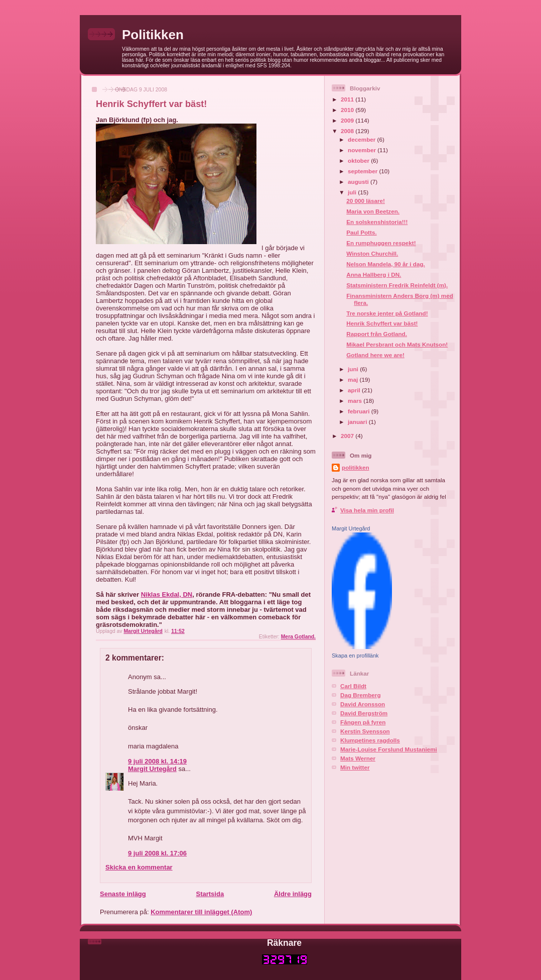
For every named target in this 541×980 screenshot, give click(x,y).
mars (356, 401)
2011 (348, 99)
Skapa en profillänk (355, 656)
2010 (348, 110)
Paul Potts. (361, 232)
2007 (348, 436)
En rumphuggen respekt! (381, 243)
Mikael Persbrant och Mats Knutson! (397, 344)
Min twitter (355, 767)
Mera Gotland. (298, 637)
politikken (356, 467)
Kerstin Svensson (365, 731)
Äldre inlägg (293, 894)
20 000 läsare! (366, 201)
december (362, 139)
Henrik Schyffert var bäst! (382, 323)
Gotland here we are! (375, 355)
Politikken (153, 35)
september (363, 171)
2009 (348, 120)
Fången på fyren (363, 722)
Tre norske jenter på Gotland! (387, 313)
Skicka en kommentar (139, 867)
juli (353, 192)
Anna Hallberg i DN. (374, 275)
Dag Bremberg (361, 695)
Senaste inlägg (123, 894)
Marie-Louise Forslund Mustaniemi (389, 749)
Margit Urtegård (152, 769)
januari (358, 422)
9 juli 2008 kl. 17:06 (157, 853)
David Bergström (364, 713)
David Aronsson (363, 704)
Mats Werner (358, 758)
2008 (348, 131)
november (363, 150)
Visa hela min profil (367, 510)
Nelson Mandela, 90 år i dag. (386, 264)
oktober (359, 160)
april (355, 390)
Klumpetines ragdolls (370, 740)
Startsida (210, 894)
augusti (359, 182)
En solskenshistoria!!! (377, 222)
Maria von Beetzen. (373, 211)
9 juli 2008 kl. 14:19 (157, 761)
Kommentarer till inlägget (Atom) (201, 912)
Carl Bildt (353, 686)
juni (354, 369)
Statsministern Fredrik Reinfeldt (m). (397, 285)
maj (354, 379)
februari (360, 411)
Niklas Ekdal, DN (167, 594)
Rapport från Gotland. (377, 334)
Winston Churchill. (372, 253)
